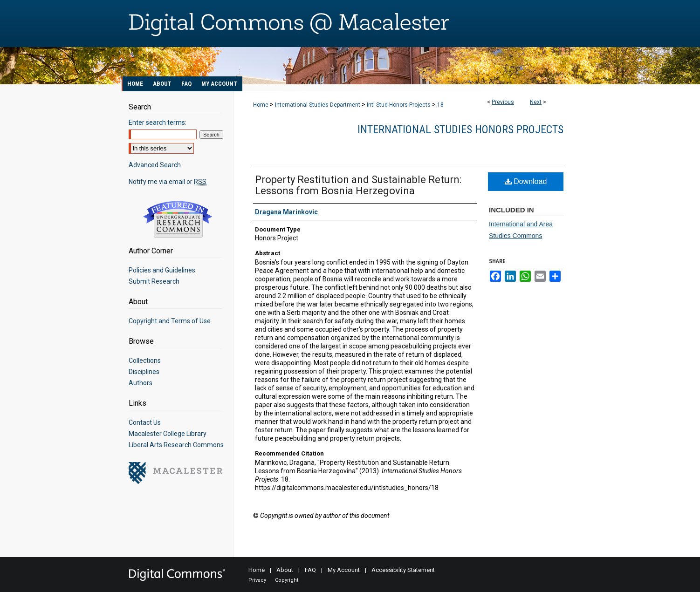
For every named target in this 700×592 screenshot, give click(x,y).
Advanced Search (155, 165)
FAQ (310, 570)
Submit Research (154, 281)
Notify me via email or (168, 182)
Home (261, 105)
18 (440, 105)
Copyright (287, 580)
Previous (503, 102)
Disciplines (144, 372)
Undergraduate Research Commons (178, 219)
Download (526, 181)
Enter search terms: (158, 122)
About (285, 570)
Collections (145, 361)
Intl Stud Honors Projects (399, 105)
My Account (344, 570)
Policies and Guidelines (162, 270)
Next (536, 102)
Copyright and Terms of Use (170, 321)
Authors (141, 383)
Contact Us (145, 422)
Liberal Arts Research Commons (176, 445)
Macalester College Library (168, 434)
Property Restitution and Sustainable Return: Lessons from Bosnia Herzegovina (358, 185)
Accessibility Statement (403, 570)
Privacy (257, 580)
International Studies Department (318, 105)
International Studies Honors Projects (460, 129)
